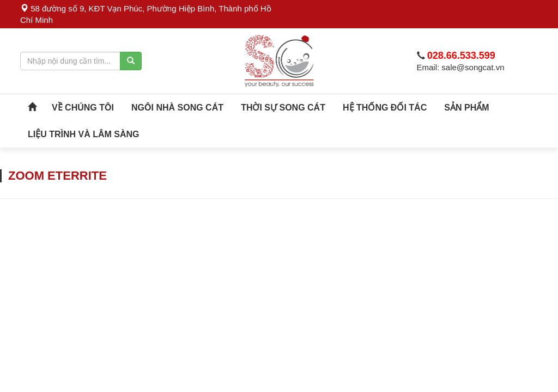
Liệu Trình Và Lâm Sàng (84, 134)
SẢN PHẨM (466, 108)
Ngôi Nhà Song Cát (177, 108)
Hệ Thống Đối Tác (385, 108)
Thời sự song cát (283, 108)
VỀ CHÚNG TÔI (83, 108)
